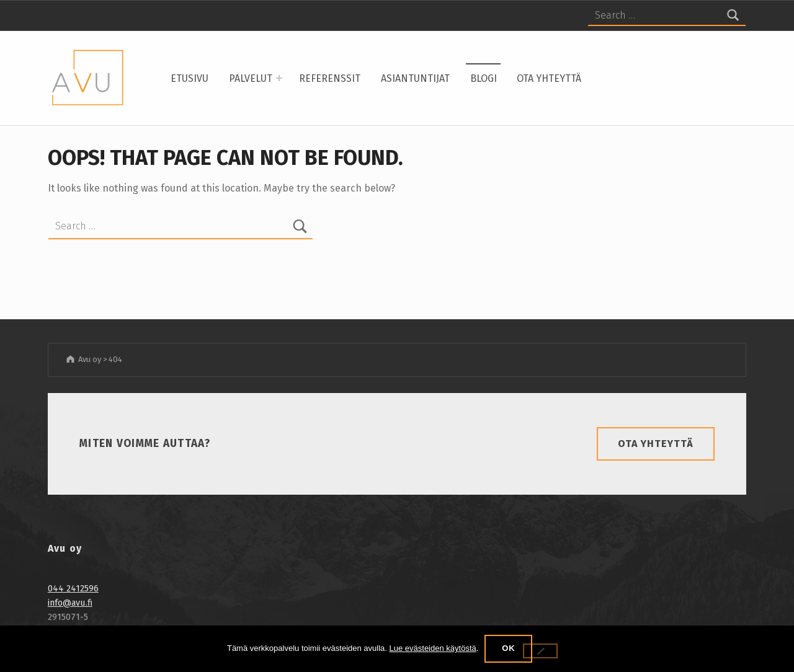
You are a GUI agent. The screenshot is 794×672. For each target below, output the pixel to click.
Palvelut (251, 78)
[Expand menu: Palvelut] (279, 78)
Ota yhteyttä (549, 78)
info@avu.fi (70, 603)
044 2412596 (73, 588)
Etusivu (190, 78)
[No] (540, 651)
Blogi (484, 78)
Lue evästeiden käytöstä (433, 648)
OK (508, 648)
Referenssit (330, 78)
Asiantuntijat (415, 78)
